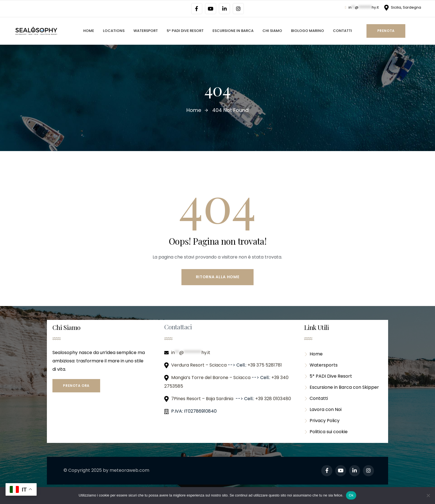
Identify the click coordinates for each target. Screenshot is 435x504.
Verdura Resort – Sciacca (199, 365)
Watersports (321, 365)
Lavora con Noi (323, 409)
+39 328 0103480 (273, 399)
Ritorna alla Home (218, 277)
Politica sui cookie (326, 432)
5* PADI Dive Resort (328, 376)
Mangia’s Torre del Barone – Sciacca (211, 378)
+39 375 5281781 (265, 365)
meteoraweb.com (129, 470)
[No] (428, 495)
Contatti (316, 398)
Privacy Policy (322, 421)
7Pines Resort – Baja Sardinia (203, 399)
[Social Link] (197, 9)
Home (313, 354)
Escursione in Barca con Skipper (342, 387)
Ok (351, 495)
